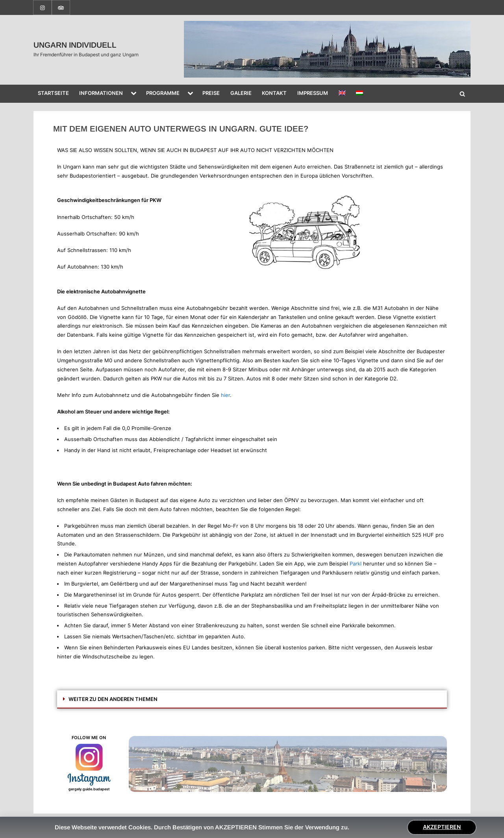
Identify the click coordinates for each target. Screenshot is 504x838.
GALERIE (241, 93)
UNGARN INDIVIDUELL (75, 45)
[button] (252, 699)
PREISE (211, 93)
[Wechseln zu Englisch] (342, 94)
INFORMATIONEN (101, 93)
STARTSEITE (53, 93)
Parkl (356, 564)
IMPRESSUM (313, 93)
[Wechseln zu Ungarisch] (360, 94)
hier (225, 395)
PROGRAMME (163, 93)
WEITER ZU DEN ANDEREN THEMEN (113, 699)
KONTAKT (274, 93)
